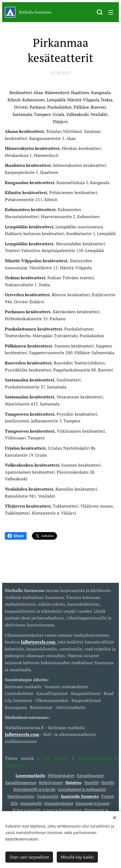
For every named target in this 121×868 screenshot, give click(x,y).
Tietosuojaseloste (94, 758)
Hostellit (92, 782)
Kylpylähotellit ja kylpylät (34, 789)
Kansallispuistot (90, 775)
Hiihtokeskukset (61, 775)
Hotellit (108, 782)
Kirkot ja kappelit (27, 810)
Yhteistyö (14, 765)
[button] (99, 12)
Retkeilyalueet (51, 782)
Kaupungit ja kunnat (92, 803)
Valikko (111, 12)
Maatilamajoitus (21, 796)
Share (16, 536)
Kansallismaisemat (21, 782)
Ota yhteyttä (54, 758)
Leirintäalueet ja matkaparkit (82, 789)
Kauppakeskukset (59, 803)
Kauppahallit (31, 803)
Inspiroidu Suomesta (80, 796)
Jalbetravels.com (22, 734)
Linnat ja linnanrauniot (63, 810)
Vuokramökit (48, 796)
